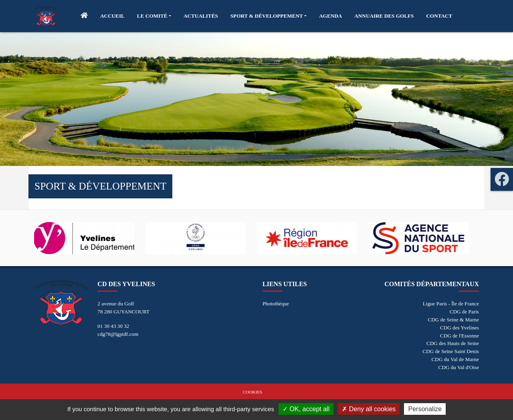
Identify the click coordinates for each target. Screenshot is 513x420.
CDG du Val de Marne (455, 359)
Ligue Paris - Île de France (451, 304)
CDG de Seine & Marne (453, 320)
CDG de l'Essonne (459, 336)
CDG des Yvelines (459, 328)
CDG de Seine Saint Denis (451, 351)
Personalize (425, 409)
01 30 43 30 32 (113, 326)
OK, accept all (306, 409)
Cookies (252, 392)
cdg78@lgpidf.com (118, 334)
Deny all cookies (369, 409)
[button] (154, 16)
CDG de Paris (464, 312)
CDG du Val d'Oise (459, 367)
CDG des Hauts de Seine (453, 343)
